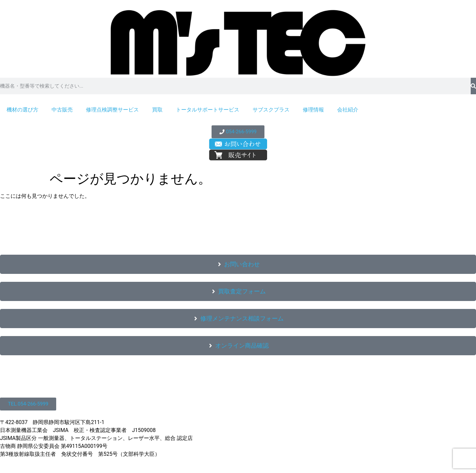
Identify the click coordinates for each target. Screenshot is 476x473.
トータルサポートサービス (208, 110)
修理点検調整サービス (112, 110)
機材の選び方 (22, 110)
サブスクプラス (271, 110)
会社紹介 (348, 110)
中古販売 (62, 110)
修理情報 (313, 110)
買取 (157, 110)
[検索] (473, 86)
